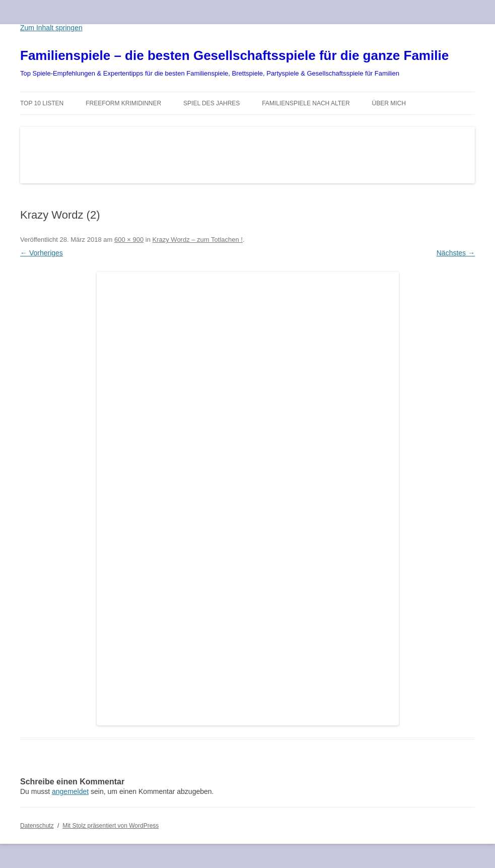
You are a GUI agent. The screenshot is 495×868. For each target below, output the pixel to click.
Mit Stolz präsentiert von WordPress (111, 826)
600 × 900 (129, 240)
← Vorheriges (42, 253)
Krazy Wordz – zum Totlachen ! (198, 240)
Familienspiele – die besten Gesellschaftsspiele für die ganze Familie (234, 55)
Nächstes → (456, 253)
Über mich (389, 103)
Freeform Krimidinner (123, 103)
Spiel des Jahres (211, 103)
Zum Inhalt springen (51, 28)
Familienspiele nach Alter (306, 103)
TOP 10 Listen (42, 103)
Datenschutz (37, 826)
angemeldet (70, 791)
